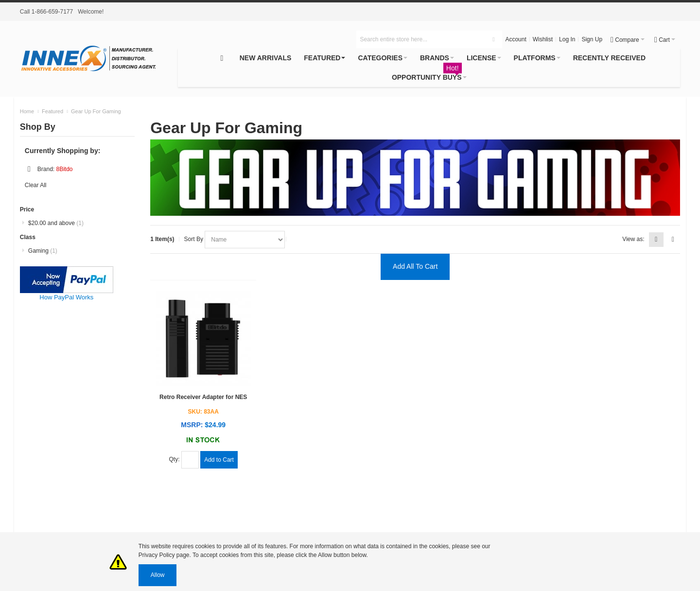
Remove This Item (29, 169)
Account (516, 39)
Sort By (195, 239)
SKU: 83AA (203, 412)
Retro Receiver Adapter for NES (203, 397)
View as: (633, 239)
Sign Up (592, 39)
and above (56, 223)
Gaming (43, 251)
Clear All (36, 185)
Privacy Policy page (164, 555)
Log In (567, 39)
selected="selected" (245, 240)
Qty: (175, 459)
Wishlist (543, 39)
